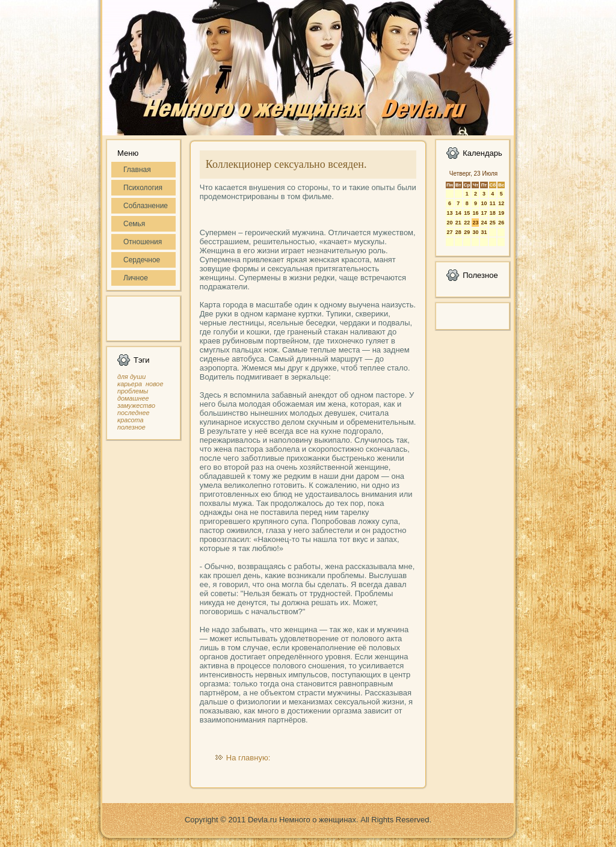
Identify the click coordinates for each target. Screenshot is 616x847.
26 (501, 223)
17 (484, 213)
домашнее (133, 398)
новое (154, 384)
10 (484, 203)
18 (493, 213)
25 (493, 223)
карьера (130, 384)
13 (449, 213)
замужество (136, 405)
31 (484, 232)
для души (131, 377)
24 (484, 223)
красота (131, 420)
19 (501, 213)
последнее (133, 413)
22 (467, 223)
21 (458, 223)
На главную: (248, 758)
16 (475, 213)
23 (475, 223)
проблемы (133, 391)
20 (449, 223)
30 (475, 232)
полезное (131, 427)
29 (467, 232)
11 (493, 203)
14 (458, 213)
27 (449, 232)
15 (467, 213)
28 (458, 232)
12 (501, 203)
